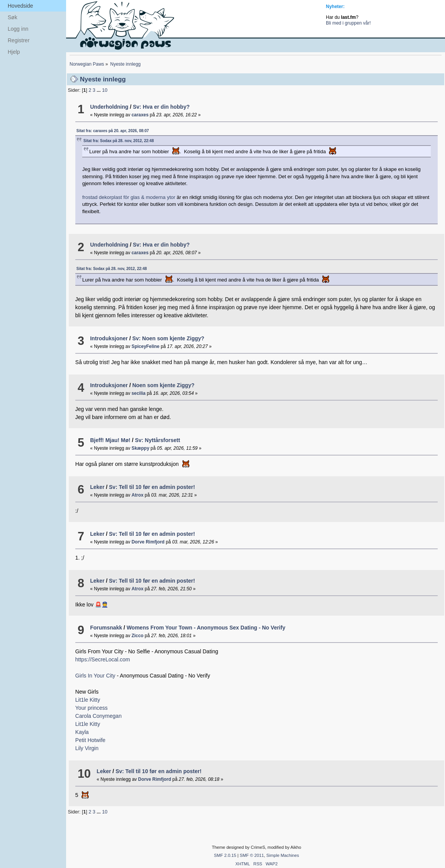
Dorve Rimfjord (148, 542)
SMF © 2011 (252, 855)
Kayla (82, 732)
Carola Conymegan (99, 716)
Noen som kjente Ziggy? (163, 385)
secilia (138, 393)
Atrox (137, 495)
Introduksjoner (109, 338)
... (99, 90)
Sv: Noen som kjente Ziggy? (168, 338)
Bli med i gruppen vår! (348, 23)
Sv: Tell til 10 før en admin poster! (152, 487)
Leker (97, 487)
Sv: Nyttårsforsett (157, 440)
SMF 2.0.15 (225, 855)
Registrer (19, 40)
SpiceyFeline (145, 346)
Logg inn (18, 29)
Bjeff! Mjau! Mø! (110, 440)
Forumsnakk (106, 628)
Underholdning (109, 107)
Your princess (91, 708)
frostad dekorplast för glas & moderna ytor (129, 197)
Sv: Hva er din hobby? (161, 107)
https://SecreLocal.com (103, 659)
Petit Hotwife (90, 740)
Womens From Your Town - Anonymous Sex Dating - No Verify (206, 628)
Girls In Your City (96, 676)
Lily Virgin (87, 748)
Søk (12, 17)
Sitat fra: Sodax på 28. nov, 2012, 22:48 (119, 141)
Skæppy (140, 448)
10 (105, 90)
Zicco (137, 636)
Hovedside (20, 6)
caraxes (140, 115)
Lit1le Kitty (88, 700)
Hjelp (14, 52)
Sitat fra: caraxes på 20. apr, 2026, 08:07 (113, 131)
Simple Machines (283, 855)
